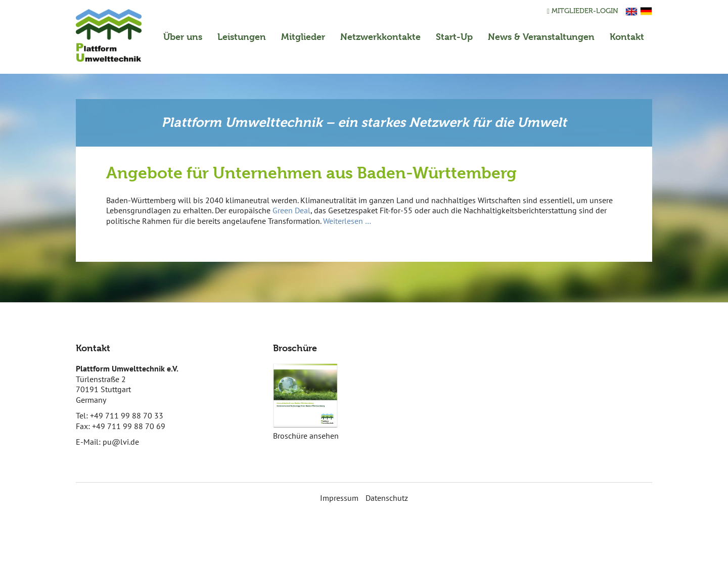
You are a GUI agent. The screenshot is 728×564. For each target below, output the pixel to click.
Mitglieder (303, 37)
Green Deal (291, 210)
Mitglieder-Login (583, 11)
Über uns (183, 37)
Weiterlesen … (347, 221)
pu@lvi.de (121, 442)
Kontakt (627, 37)
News (541, 37)
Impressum (339, 498)
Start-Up (454, 37)
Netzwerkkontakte (380, 37)
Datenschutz (387, 498)
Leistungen (242, 37)
